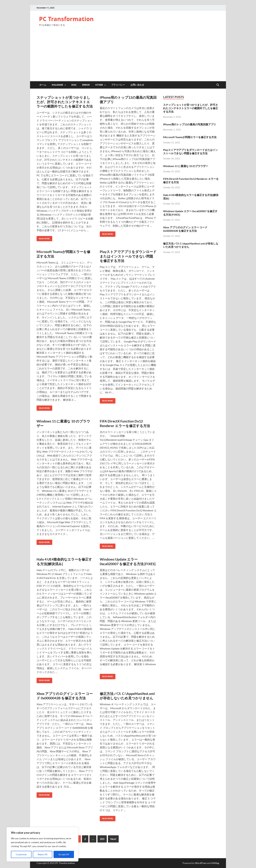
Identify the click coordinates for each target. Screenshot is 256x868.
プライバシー (118, 85)
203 (102, 839)
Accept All (64, 854)
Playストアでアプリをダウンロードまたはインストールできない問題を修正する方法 (128, 256)
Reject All (43, 854)
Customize (21, 854)
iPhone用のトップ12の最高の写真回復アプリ (190, 124)
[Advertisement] (128, 57)
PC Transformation (66, 19)
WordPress (201, 863)
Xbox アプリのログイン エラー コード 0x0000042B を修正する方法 (185, 229)
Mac (74, 85)
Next (113, 839)
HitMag (215, 863)
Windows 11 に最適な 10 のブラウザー (186, 166)
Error (86, 85)
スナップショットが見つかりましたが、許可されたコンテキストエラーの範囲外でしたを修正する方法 (65, 102)
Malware (57, 85)
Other (99, 85)
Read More (43, 238)
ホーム (43, 85)
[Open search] (218, 85)
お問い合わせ (137, 85)
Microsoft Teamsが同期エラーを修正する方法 (190, 137)
